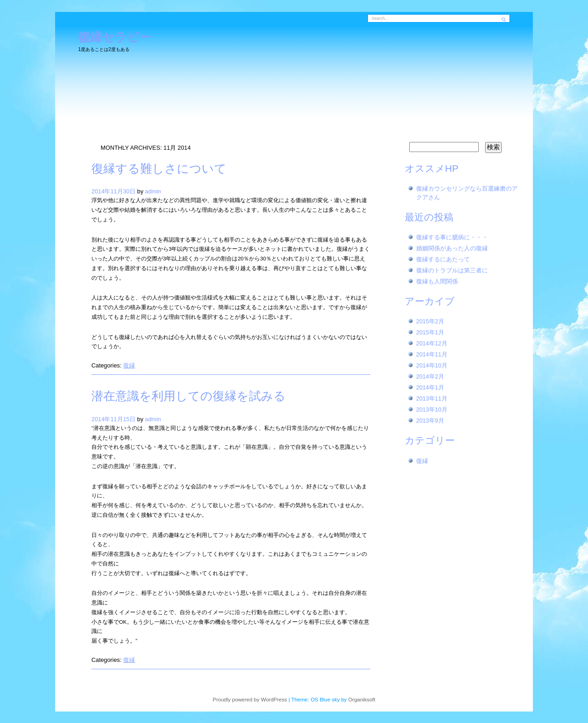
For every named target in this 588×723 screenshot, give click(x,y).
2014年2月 (430, 377)
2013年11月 (432, 399)
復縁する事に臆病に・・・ (452, 237)
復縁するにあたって (443, 260)
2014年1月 (430, 388)
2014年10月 (432, 366)
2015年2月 (430, 322)
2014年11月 (432, 355)
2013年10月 (432, 410)
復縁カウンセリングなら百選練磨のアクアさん (467, 193)
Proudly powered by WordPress (250, 700)
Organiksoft (362, 700)
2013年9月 (430, 421)
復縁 (129, 365)
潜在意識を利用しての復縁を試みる (189, 396)
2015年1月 (430, 333)
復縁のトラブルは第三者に (452, 271)
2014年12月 (432, 344)
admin (153, 191)
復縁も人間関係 (437, 282)
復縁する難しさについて (159, 169)
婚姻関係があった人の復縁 (452, 249)
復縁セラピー (115, 37)
